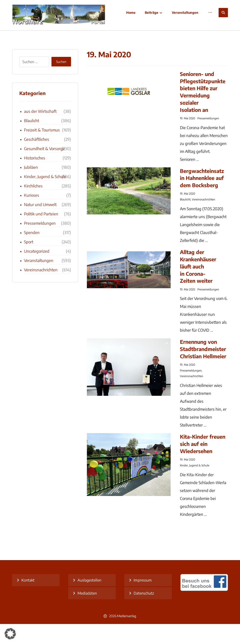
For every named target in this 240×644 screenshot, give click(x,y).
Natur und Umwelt (40, 224)
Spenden (32, 252)
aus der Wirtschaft (40, 131)
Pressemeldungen (208, 138)
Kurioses (32, 215)
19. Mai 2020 (188, 138)
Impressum (143, 600)
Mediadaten (87, 613)
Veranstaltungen (39, 280)
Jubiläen (31, 187)
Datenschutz (144, 613)
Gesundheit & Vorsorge (44, 169)
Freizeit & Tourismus (42, 150)
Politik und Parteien (41, 234)
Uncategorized (37, 271)
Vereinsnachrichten (203, 220)
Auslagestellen (89, 600)
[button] (223, 13)
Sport (29, 262)
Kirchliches (33, 206)
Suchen (61, 82)
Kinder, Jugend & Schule (195, 485)
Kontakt (28, 600)
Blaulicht (185, 220)
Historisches (35, 178)
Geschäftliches (37, 159)
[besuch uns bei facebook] (204, 610)
